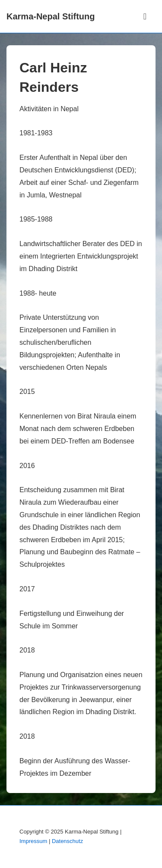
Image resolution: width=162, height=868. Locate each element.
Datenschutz (67, 841)
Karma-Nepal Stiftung (51, 16)
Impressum (33, 841)
